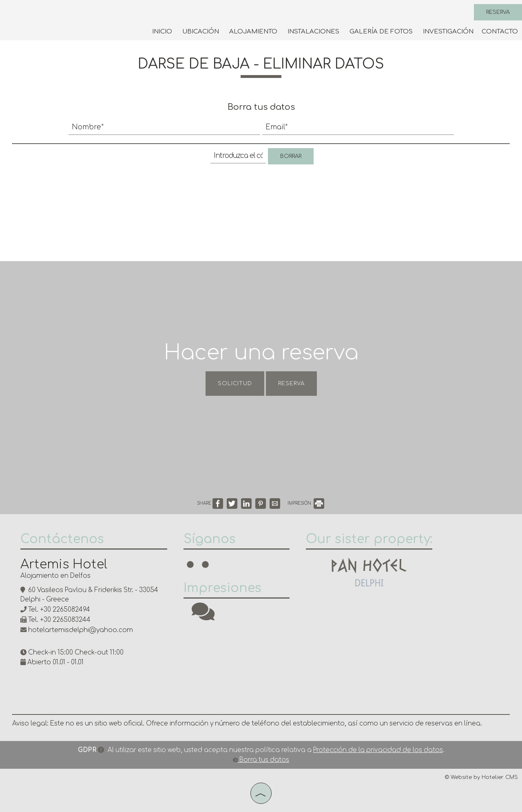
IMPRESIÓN (306, 503)
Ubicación (201, 32)
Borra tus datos (261, 760)
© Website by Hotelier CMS (481, 777)
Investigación (448, 32)
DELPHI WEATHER (359, 659)
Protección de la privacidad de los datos (378, 750)
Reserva (498, 12)
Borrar (291, 156)
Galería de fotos (381, 32)
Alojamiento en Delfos (55, 576)
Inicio (162, 32)
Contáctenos (62, 539)
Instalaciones (313, 32)
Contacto (500, 32)
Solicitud (235, 384)
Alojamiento (253, 32)
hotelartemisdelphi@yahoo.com (81, 630)
